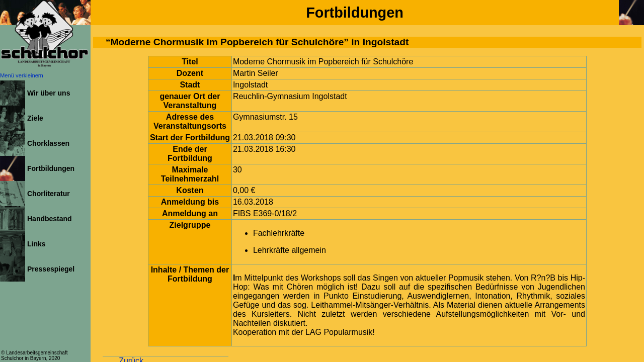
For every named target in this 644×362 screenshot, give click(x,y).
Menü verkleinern (22, 75)
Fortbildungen (51, 168)
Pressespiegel (51, 269)
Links (36, 244)
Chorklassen (48, 143)
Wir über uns (49, 93)
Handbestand (50, 219)
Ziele (35, 118)
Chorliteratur (49, 194)
